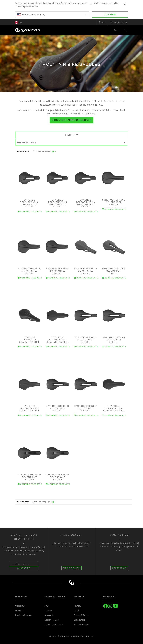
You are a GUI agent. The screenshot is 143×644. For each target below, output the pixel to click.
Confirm (110, 14)
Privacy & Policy (81, 615)
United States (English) (52, 15)
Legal (76, 610)
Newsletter (50, 615)
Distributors (79, 620)
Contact (48, 610)
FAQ (47, 606)
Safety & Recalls (81, 624)
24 (54, 152)
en (18, 22)
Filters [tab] (71, 135)
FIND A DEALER (71, 568)
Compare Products (30, 212)
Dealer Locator (52, 620)
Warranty (20, 606)
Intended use (71, 142)
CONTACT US (119, 568)
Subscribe (24, 568)
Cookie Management (54, 624)
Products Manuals (24, 615)
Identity (77, 606)
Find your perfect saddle (71, 120)
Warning (19, 610)
